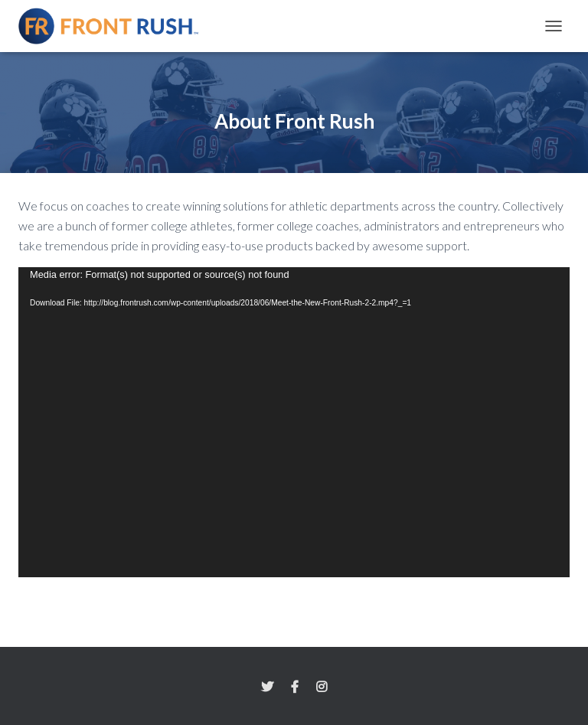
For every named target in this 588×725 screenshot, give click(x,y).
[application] (294, 422)
